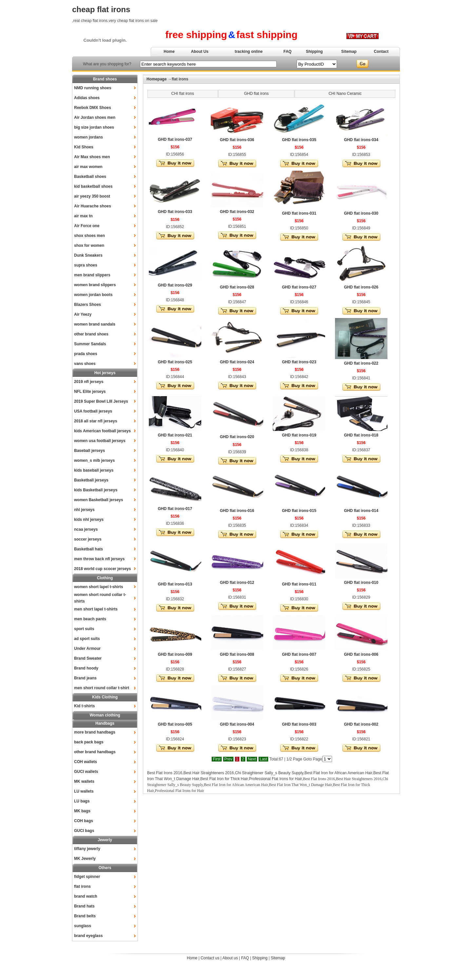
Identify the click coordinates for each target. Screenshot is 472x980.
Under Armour (87, 649)
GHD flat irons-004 (237, 724)
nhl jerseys (84, 510)
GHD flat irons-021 (175, 435)
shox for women (89, 245)
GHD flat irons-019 (299, 435)
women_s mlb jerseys (94, 460)
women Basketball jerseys (98, 500)
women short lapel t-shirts (98, 587)
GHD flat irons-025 (175, 362)
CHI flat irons (183, 94)
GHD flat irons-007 (299, 654)
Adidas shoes (87, 98)
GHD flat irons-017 (175, 509)
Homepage (157, 79)
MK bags (82, 811)
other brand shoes (91, 334)
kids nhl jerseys (89, 520)
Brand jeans (85, 678)
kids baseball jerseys (94, 470)
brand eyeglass (88, 936)
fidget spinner (87, 877)
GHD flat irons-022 (361, 363)
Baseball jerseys (89, 451)
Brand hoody (86, 668)
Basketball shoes (90, 177)
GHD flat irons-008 (237, 654)
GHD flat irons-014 (361, 511)
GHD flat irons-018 (361, 435)
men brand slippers (92, 275)
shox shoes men (89, 236)
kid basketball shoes (93, 186)
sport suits (84, 629)
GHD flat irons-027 (299, 287)
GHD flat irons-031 (299, 213)
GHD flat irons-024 (237, 362)
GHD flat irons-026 (361, 287)
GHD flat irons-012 (237, 583)
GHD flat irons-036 (237, 140)
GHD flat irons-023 (299, 362)
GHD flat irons (256, 94)
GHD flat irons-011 (299, 584)
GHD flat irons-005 (175, 724)
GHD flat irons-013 (175, 584)
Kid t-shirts (84, 706)
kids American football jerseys (102, 431)
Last (263, 759)
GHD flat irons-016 (237, 511)
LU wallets (84, 791)
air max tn (83, 216)
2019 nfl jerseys (89, 382)
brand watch (86, 896)
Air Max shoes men (92, 157)
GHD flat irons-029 (175, 285)
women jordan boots (93, 295)
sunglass (83, 926)
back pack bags (89, 742)
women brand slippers (95, 285)
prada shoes (86, 354)
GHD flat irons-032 (237, 212)
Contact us (210, 958)
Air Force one (87, 226)
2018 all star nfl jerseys (96, 421)
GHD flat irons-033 (175, 212)
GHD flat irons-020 (237, 437)
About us (230, 958)
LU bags (82, 801)
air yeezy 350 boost (92, 196)
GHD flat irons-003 (299, 724)
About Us (200, 52)
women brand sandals (95, 324)
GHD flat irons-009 (175, 654)
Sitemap (349, 52)
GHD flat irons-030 (361, 213)
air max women (88, 167)
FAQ (288, 52)
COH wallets (86, 762)
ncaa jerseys (86, 529)
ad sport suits (87, 639)
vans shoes (85, 364)
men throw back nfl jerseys (99, 559)
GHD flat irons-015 (299, 511)
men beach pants (90, 619)
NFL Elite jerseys (90, 392)
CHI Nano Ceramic (345, 94)
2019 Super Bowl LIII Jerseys (101, 401)
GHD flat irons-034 (361, 140)
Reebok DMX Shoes (93, 108)
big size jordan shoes (94, 127)
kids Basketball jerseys (96, 490)
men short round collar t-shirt (102, 688)
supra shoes (86, 265)
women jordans (88, 137)
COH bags (84, 821)
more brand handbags (95, 732)
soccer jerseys (88, 539)
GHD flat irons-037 (175, 139)
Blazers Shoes (88, 305)
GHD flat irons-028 (237, 287)
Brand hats (84, 906)
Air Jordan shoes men (95, 117)
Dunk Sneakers (88, 255)
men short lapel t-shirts (96, 609)
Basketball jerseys (91, 480)
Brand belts (85, 916)
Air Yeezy (83, 314)
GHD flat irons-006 (361, 654)
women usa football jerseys (100, 441)
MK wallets (84, 781)
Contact (381, 52)
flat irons (82, 886)
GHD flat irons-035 (299, 140)
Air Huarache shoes (93, 206)
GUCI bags (84, 831)
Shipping (314, 52)
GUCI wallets (86, 772)
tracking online (249, 52)
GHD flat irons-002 (361, 724)
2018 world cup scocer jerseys (102, 569)
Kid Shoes (84, 147)
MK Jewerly (85, 859)
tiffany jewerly (87, 849)
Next (252, 759)
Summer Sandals (90, 344)
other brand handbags (95, 752)
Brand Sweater (88, 658)
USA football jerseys (93, 411)
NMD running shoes (93, 88)
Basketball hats (88, 549)
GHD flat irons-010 (361, 583)
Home (169, 52)
